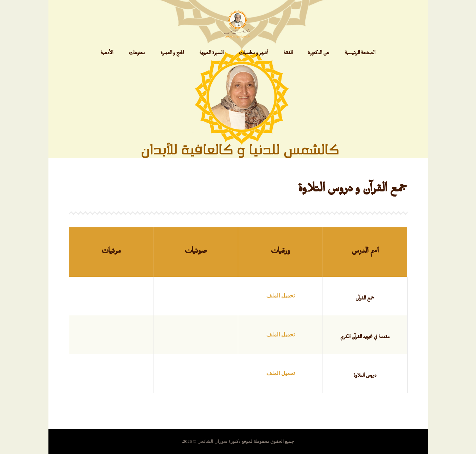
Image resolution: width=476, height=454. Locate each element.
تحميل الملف (281, 296)
